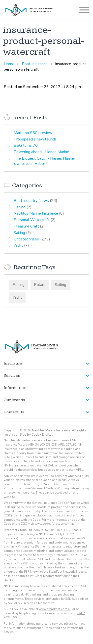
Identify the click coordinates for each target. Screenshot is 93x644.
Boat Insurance (35, 64)
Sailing (19, 233)
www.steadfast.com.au (55, 609)
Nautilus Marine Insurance (36, 213)
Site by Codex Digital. (37, 435)
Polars (40, 285)
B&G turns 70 (26, 145)
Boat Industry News (31, 201)
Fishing (20, 207)
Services (12, 376)
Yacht (18, 245)
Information (15, 388)
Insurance (13, 363)
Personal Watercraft (32, 220)
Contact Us (14, 412)
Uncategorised (26, 239)
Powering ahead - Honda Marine (41, 152)
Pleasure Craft (26, 226)
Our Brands (14, 400)
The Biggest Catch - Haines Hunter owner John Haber (44, 161)
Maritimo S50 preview (33, 133)
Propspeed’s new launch (35, 139)
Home (9, 64)
